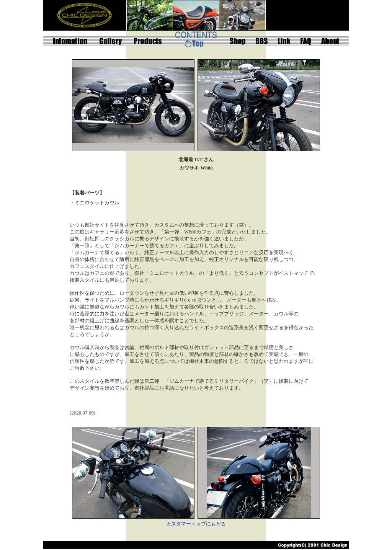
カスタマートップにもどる (196, 524)
